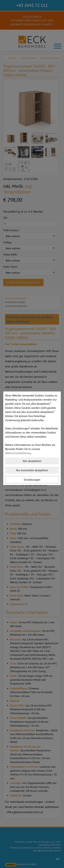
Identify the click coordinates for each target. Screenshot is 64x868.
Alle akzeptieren (32, 461)
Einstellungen (32, 480)
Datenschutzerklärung (18, 453)
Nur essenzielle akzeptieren (32, 470)
